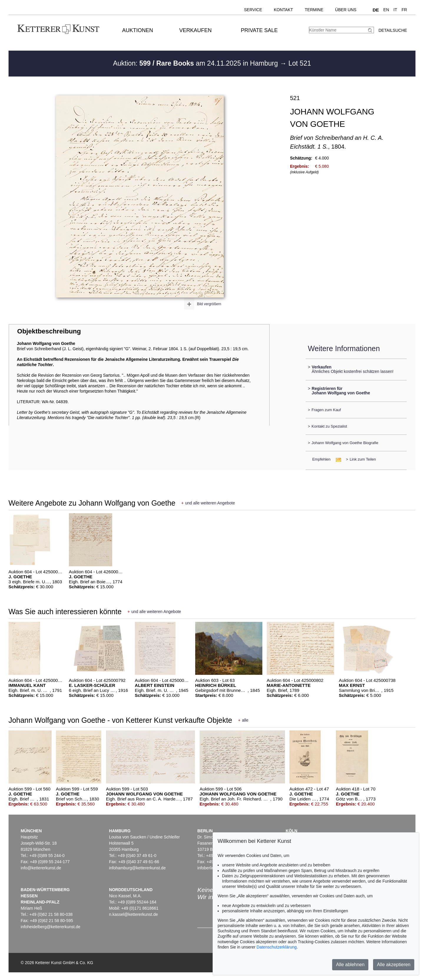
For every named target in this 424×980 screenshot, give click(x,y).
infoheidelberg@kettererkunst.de (50, 927)
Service (253, 10)
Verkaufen (196, 30)
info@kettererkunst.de (41, 868)
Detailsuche (393, 30)
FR (404, 10)
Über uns (346, 10)
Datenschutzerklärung (276, 947)
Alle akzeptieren (394, 965)
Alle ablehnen (350, 965)
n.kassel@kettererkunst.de (133, 914)
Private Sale (259, 30)
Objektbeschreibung (49, 331)
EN (386, 10)
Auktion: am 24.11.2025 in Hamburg (196, 63)
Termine (314, 10)
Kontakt (283, 10)
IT (395, 10)
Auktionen (138, 30)
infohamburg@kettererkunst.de (137, 868)
